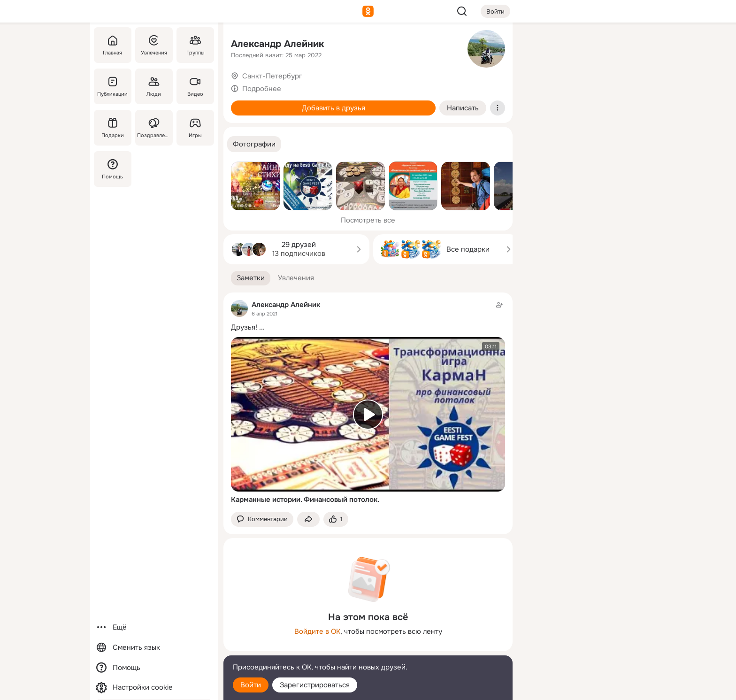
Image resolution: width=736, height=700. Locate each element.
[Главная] (113, 45)
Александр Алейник (277, 44)
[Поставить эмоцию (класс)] (336, 519)
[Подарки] (113, 128)
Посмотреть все (368, 220)
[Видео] (195, 86)
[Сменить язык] (154, 648)
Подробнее (262, 89)
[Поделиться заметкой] (308, 519)
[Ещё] (154, 627)
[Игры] (195, 128)
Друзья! (244, 327)
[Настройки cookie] (154, 688)
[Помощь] (113, 169)
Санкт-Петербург (272, 76)
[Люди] (154, 86)
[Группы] (195, 45)
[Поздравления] (154, 128)
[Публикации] (113, 86)
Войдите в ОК (317, 631)
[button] (254, 144)
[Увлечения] (154, 45)
